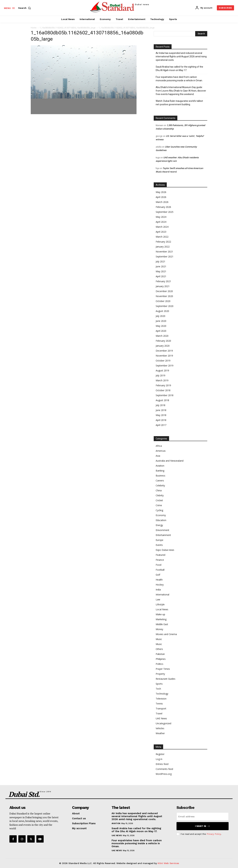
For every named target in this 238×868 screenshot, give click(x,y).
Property (160, 674)
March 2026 (162, 202)
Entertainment (163, 535)
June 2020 (161, 321)
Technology (162, 694)
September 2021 (165, 256)
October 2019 (163, 361)
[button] (25, 8)
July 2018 (160, 405)
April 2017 (161, 425)
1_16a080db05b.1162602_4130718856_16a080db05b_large (68, 28)
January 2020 (163, 346)
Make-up (160, 614)
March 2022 (162, 237)
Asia (158, 456)
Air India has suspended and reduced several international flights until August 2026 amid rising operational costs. (181, 57)
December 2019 (164, 351)
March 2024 (162, 227)
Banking (160, 471)
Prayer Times (163, 669)
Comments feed (164, 769)
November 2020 (164, 296)
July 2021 (160, 261)
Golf (158, 575)
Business (160, 476)
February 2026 (163, 207)
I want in (203, 826)
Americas (161, 451)
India (158, 590)
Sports (159, 684)
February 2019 (163, 385)
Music (159, 639)
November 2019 (164, 356)
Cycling (159, 510)
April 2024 (161, 222)
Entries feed (162, 764)
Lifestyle (160, 604)
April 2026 (161, 197)
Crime (159, 505)
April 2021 (161, 276)
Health (159, 580)
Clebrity (160, 495)
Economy (161, 515)
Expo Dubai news (165, 550)
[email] (203, 816)
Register (160, 754)
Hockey (160, 585)
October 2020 (163, 301)
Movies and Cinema (166, 634)
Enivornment (162, 530)
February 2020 (163, 341)
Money (159, 629)
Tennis (159, 704)
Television (161, 699)
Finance (160, 560)
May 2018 (161, 415)
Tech (158, 689)
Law (158, 599)
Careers (160, 481)
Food (159, 565)
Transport (161, 708)
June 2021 (161, 266)
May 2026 (161, 192)
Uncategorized (163, 723)
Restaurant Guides (166, 679)
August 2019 (162, 370)
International (162, 594)
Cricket (159, 500)
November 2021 (164, 252)
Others (159, 649)
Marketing (161, 619)
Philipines (161, 659)
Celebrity (160, 485)
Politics (159, 664)
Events (159, 545)
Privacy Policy (214, 834)
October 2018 (163, 390)
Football (160, 570)
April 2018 (161, 420)
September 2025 (165, 212)
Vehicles (160, 728)
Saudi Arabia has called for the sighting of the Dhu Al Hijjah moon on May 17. (179, 68)
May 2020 (161, 326)
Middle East (162, 624)
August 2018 (162, 400)
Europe (159, 540)
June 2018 (161, 410)
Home (34, 28)
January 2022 (163, 247)
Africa (159, 446)
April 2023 (161, 232)
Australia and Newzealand (170, 461)
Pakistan (160, 654)
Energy (159, 525)
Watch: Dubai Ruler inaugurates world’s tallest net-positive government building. (179, 103)
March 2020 (162, 336)
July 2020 (160, 316)
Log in (159, 759)
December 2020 (164, 291)
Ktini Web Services (168, 863)
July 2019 (160, 375)
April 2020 (161, 331)
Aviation (160, 466)
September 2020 (165, 306)
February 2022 (163, 242)
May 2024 (161, 217)
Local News (162, 609)
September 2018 (165, 395)
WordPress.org (164, 774)
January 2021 (163, 286)
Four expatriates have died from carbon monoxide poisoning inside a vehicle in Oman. (179, 79)
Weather (160, 733)
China (159, 490)
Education (161, 520)
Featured (160, 555)
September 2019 (165, 366)
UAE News (161, 718)
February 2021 (163, 281)
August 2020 (162, 311)
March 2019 (162, 380)
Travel (159, 713)
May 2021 (161, 271)
